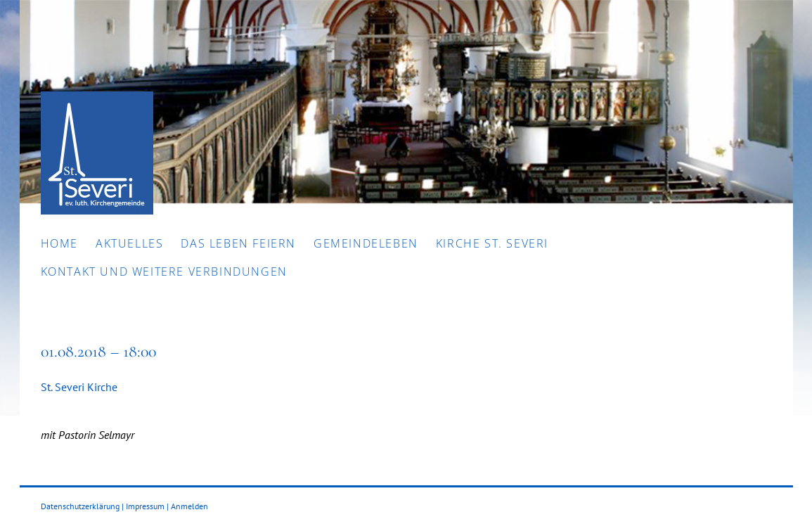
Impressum (145, 506)
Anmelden (189, 506)
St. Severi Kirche (79, 387)
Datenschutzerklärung (80, 506)
